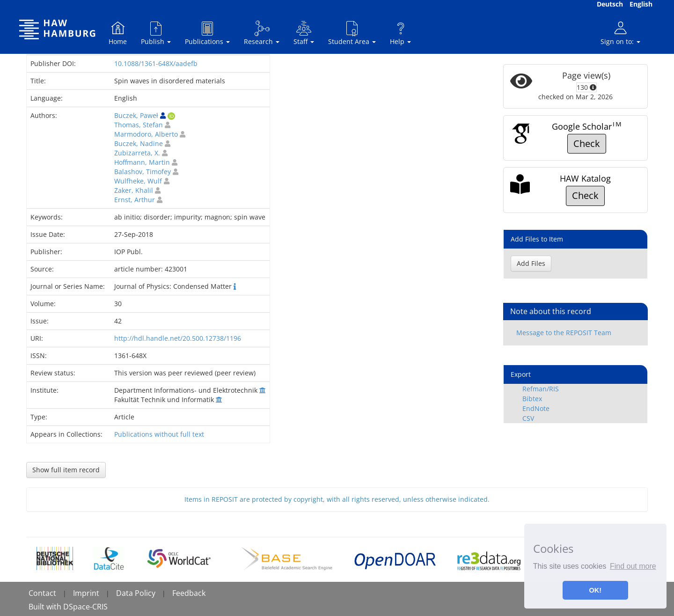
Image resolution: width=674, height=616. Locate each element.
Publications (207, 33)
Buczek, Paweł (136, 115)
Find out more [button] (633, 566)
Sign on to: (620, 33)
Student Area (352, 33)
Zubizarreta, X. (137, 153)
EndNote (536, 408)
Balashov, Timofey (143, 172)
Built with (46, 607)
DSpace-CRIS (85, 607)
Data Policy (136, 593)
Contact (42, 593)
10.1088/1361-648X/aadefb (156, 63)
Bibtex (532, 399)
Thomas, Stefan (139, 125)
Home (118, 33)
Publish (156, 33)
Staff (304, 33)
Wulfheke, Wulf (138, 181)
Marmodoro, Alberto (146, 134)
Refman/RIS (541, 389)
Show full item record (66, 470)
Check (587, 143)
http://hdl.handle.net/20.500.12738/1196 (178, 338)
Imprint (86, 593)
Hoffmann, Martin (142, 162)
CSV (528, 418)
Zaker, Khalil (134, 190)
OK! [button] (595, 590)
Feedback (189, 593)
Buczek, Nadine (139, 143)
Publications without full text (159, 434)
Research (262, 33)
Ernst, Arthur (135, 200)
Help (400, 33)
